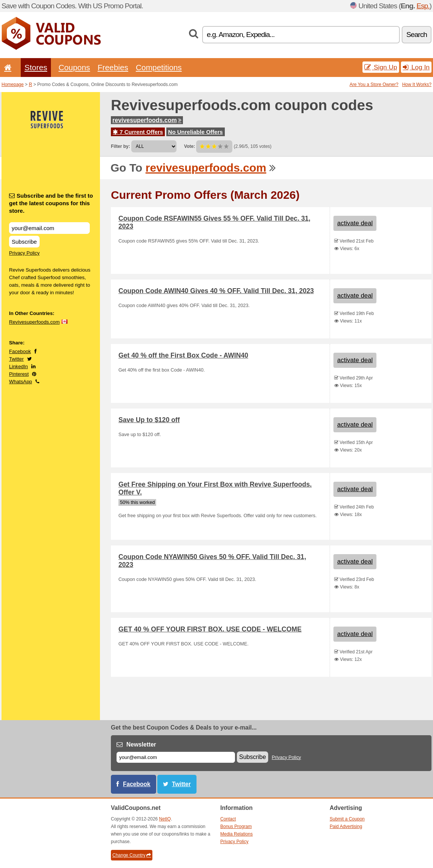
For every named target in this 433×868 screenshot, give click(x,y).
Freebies (113, 67)
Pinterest (19, 374)
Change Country (132, 855)
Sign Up (381, 67)
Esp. (423, 6)
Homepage (13, 84)
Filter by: (121, 146)
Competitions (159, 67)
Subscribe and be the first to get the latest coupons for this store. (51, 203)
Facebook (20, 351)
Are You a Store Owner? (374, 84)
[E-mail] (176, 757)
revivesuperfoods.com (147, 120)
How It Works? (417, 84)
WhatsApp (21, 382)
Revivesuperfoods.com (34, 322)
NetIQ (165, 819)
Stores (36, 67)
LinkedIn (18, 366)
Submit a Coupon (347, 819)
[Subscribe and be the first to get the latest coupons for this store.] (49, 228)
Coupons (74, 67)
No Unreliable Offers (196, 132)
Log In (416, 67)
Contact (228, 819)
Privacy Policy (24, 253)
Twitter (16, 359)
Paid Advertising (346, 827)
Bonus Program (236, 827)
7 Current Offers (138, 132)
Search (417, 35)
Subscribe (24, 242)
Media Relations (236, 834)
